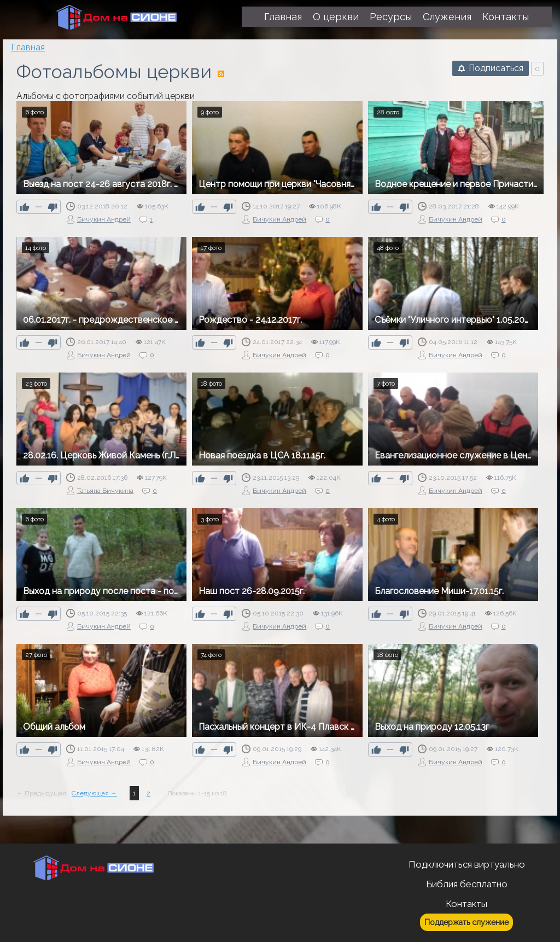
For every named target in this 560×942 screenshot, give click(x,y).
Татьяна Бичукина (105, 491)
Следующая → (94, 793)
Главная (28, 47)
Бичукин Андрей (104, 219)
